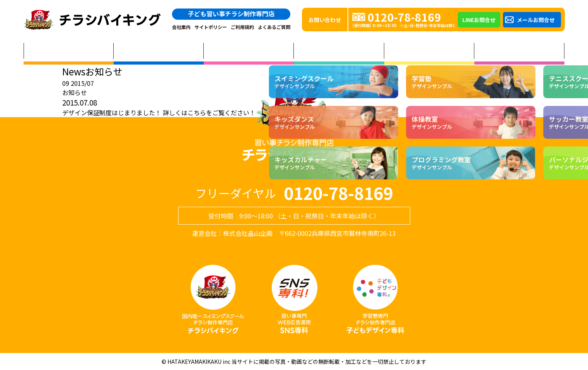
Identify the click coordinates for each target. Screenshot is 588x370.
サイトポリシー (211, 27)
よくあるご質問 (274, 27)
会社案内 (181, 27)
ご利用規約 (242, 27)
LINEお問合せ (479, 20)
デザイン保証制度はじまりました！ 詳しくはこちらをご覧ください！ (159, 113)
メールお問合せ (536, 20)
